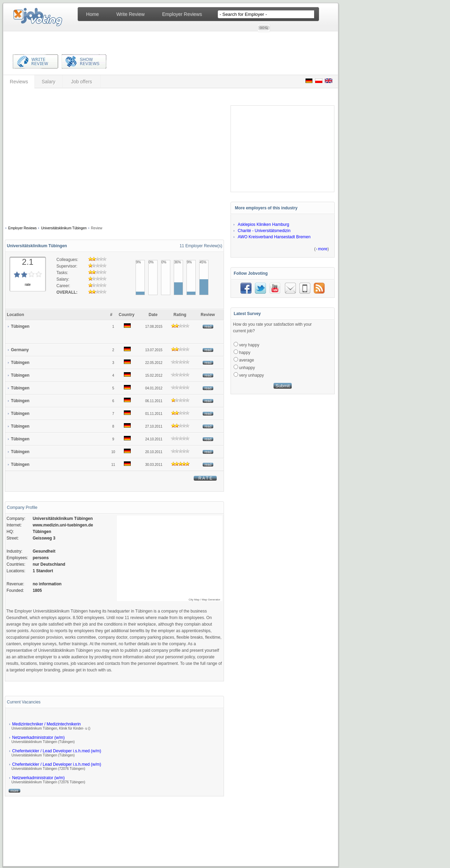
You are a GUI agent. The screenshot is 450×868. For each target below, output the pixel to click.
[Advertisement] (65, 158)
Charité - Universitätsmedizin (264, 231)
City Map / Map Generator (204, 600)
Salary (49, 82)
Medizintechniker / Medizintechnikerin (46, 724)
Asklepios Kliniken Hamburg (263, 224)
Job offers (81, 82)
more (14, 791)
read (208, 327)
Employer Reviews (182, 14)
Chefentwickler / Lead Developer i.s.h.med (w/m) (57, 751)
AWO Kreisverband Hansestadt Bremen (274, 237)
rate (28, 285)
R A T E (205, 478)
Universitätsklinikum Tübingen (64, 228)
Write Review (130, 14)
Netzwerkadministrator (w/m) (38, 738)
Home (92, 14)
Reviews (19, 82)
